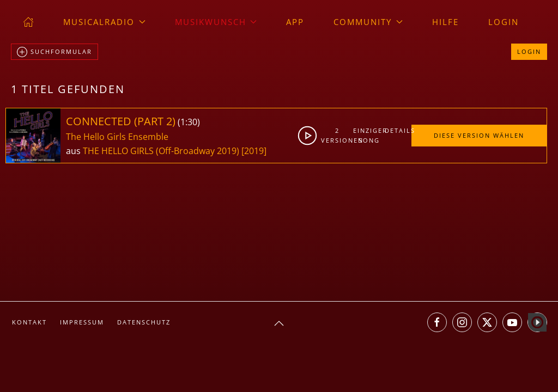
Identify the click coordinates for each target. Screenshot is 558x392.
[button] (279, 323)
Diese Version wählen (479, 135)
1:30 (189, 122)
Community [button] (368, 22)
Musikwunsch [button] (216, 22)
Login (504, 22)
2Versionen (337, 135)
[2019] (254, 151)
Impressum (82, 322)
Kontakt (29, 322)
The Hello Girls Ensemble (117, 137)
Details (398, 130)
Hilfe (445, 22)
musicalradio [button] (104, 22)
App (295, 22)
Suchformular (54, 52)
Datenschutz (144, 322)
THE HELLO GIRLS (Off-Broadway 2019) (161, 151)
